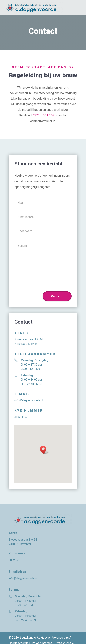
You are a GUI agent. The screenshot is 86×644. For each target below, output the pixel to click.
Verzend (57, 296)
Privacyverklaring (36, 638)
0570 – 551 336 (43, 115)
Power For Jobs (61, 638)
